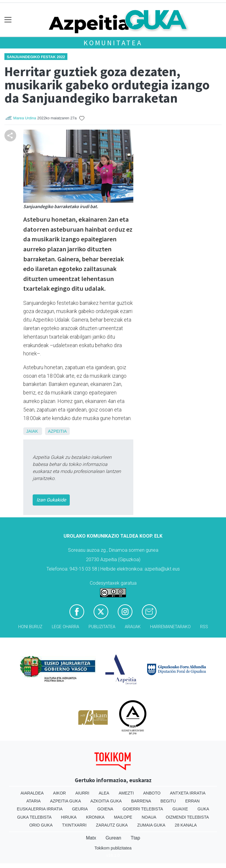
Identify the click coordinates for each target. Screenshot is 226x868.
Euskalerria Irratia (40, 809)
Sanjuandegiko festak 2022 (36, 57)
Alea (104, 793)
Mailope (123, 817)
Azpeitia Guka (65, 801)
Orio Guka (41, 825)
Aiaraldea (32, 793)
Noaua (149, 817)
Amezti (126, 793)
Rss (204, 627)
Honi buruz (30, 627)
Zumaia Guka (151, 825)
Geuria (80, 809)
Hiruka (69, 817)
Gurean (113, 838)
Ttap (135, 838)
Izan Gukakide (51, 500)
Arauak (133, 627)
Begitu (168, 801)
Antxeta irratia (188, 793)
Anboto (152, 793)
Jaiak (32, 431)
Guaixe (180, 809)
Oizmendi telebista (187, 817)
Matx (91, 838)
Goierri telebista (143, 809)
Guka (203, 809)
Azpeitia (57, 431)
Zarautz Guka (112, 825)
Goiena (105, 809)
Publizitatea (102, 627)
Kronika (95, 817)
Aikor (59, 793)
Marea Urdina (25, 118)
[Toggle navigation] (8, 20)
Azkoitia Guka (106, 801)
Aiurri (82, 793)
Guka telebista (34, 817)
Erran (192, 801)
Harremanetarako (170, 627)
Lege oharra (65, 627)
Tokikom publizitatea (113, 848)
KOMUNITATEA (113, 43)
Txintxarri (74, 825)
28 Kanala (186, 825)
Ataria (34, 801)
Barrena (141, 801)
